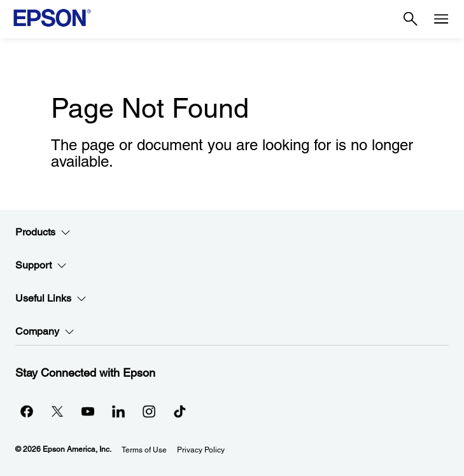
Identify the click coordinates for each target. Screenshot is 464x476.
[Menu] (441, 19)
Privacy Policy (201, 450)
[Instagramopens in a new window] (149, 411)
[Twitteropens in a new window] (57, 411)
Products (43, 232)
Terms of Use (144, 450)
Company (45, 332)
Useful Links (51, 298)
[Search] (411, 19)
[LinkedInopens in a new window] (118, 411)
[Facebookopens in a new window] (27, 411)
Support (41, 265)
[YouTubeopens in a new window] (88, 411)
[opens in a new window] (179, 411)
